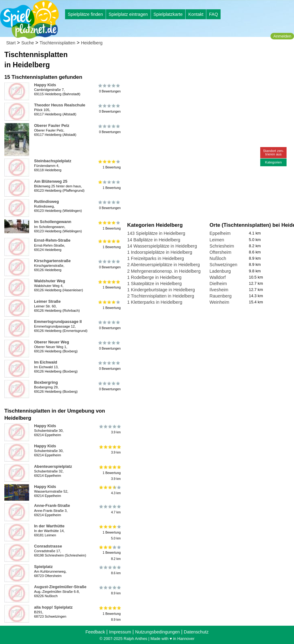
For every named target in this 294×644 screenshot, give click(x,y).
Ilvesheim (219, 290)
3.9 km (110, 429)
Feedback (95, 632)
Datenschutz (196, 632)
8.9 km (110, 590)
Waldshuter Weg (50, 281)
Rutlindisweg (46, 201)
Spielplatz (43, 567)
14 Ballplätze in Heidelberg (154, 240)
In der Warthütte (49, 526)
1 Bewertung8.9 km (110, 614)
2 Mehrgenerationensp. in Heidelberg (164, 271)
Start (11, 43)
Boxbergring (46, 382)
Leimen (217, 240)
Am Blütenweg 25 (51, 181)
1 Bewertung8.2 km (110, 553)
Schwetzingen (223, 265)
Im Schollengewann (53, 222)
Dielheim (218, 284)
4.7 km (110, 509)
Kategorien (273, 162)
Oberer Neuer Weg (52, 342)
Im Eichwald (46, 362)
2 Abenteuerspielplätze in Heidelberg (164, 265)
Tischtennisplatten (57, 43)
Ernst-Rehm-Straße (52, 240)
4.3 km (110, 490)
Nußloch (218, 258)
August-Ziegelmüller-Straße (60, 587)
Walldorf (217, 277)
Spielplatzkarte (168, 14)
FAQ (214, 14)
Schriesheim (222, 246)
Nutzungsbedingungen (157, 632)
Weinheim (219, 302)
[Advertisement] (198, 59)
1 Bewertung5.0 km (110, 532)
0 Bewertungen (110, 88)
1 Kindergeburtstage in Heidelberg (161, 290)
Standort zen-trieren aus (273, 152)
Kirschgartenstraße (52, 261)
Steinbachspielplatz (53, 161)
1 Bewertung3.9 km (110, 473)
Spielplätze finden (86, 14)
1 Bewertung (110, 164)
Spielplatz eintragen (128, 14)
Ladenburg (220, 271)
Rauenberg (220, 296)
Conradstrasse (48, 546)
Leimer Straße (47, 301)
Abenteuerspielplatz (53, 466)
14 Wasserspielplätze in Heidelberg (162, 246)
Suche (28, 43)
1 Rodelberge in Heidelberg (154, 277)
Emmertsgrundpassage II (58, 322)
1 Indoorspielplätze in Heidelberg (160, 252)
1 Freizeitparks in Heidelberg (156, 258)
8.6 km (110, 570)
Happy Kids (45, 85)
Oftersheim (220, 252)
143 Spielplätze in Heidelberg (156, 233)
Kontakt (196, 14)
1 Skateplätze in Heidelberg (155, 284)
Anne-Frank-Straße (52, 505)
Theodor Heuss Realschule (60, 105)
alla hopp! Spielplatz (53, 607)
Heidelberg (92, 43)
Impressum (120, 632)
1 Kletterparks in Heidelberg (155, 302)
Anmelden (282, 36)
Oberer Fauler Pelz (52, 125)
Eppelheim (220, 233)
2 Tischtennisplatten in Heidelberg (161, 296)
